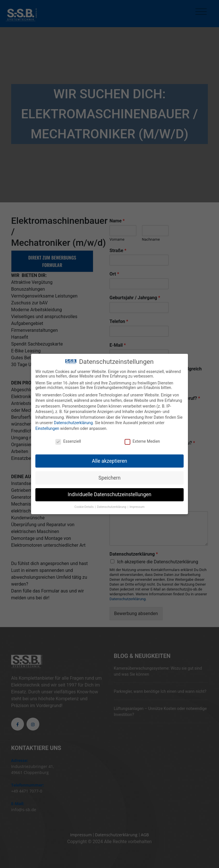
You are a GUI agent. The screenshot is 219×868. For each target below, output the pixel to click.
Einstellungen (47, 428)
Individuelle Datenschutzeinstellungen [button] (109, 494)
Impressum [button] (137, 506)
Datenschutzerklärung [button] (112, 506)
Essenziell (68, 440)
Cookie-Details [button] (84, 506)
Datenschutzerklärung (73, 422)
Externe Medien (142, 440)
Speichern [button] (109, 477)
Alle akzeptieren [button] (109, 460)
